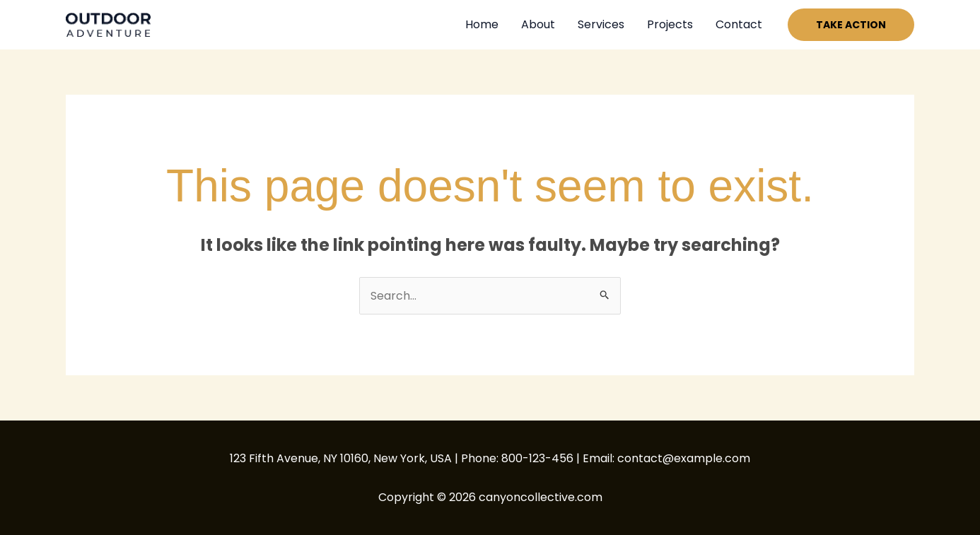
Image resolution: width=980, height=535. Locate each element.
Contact (739, 24)
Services (601, 24)
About (538, 24)
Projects (670, 24)
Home (482, 24)
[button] (851, 25)
